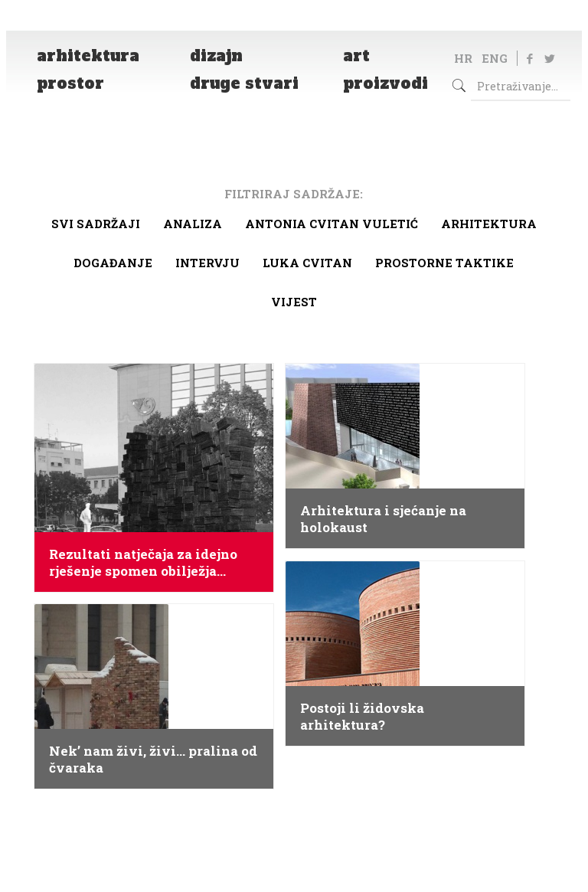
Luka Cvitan (307, 263)
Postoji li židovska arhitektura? (362, 717)
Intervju (207, 263)
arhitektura (489, 224)
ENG (495, 58)
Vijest (294, 302)
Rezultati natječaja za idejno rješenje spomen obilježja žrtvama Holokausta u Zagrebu (151, 563)
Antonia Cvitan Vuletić (332, 224)
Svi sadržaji (96, 224)
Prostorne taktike (444, 263)
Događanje (113, 263)
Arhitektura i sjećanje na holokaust (383, 519)
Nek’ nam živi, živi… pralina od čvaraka (153, 760)
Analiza (193, 224)
